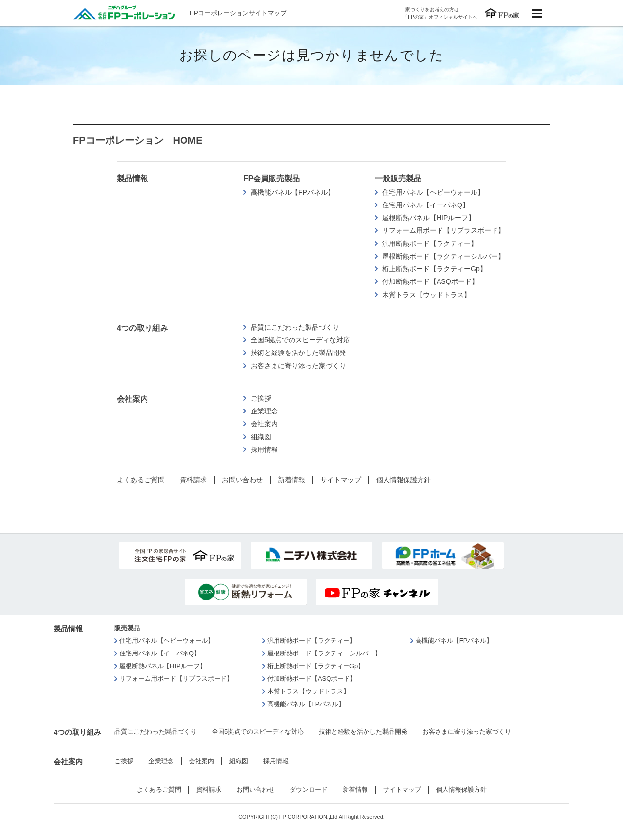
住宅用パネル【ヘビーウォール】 (433, 192)
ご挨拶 (261, 398)
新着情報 (292, 480)
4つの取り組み (142, 328)
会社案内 (132, 399)
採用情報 (264, 449)
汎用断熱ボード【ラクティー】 (430, 243)
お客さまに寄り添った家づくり (298, 366)
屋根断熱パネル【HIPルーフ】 (429, 218)
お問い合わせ (242, 480)
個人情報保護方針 (403, 480)
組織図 (261, 437)
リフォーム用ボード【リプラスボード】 (443, 230)
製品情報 (132, 178)
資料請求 (193, 480)
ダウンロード (309, 790)
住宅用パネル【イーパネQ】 (426, 205)
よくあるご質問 (141, 480)
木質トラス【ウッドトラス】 (426, 295)
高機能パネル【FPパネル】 (293, 192)
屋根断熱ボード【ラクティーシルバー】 (443, 256)
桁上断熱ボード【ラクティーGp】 (434, 269)
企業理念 (264, 411)
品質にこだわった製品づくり (295, 327)
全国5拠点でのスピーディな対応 (300, 340)
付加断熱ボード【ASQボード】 (430, 281)
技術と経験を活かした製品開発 (298, 353)
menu (537, 13)
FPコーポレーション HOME (138, 140)
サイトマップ (341, 480)
